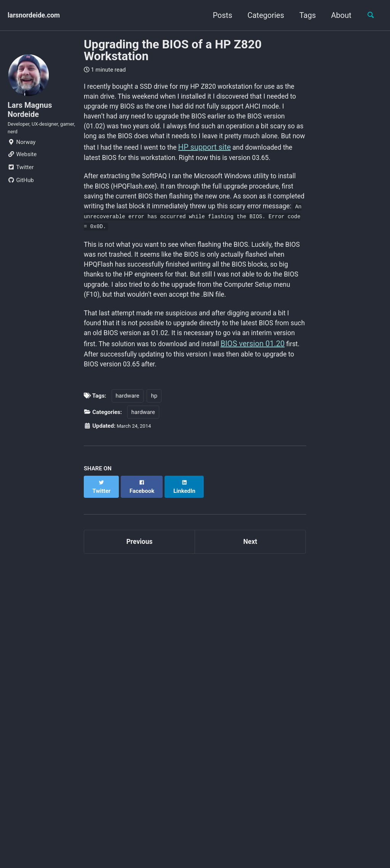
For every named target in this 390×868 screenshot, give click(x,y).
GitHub (21, 190)
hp (154, 459)
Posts (218, 15)
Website (22, 164)
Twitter (21, 177)
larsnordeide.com (38, 15)
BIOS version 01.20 (138, 414)
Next (250, 599)
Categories (262, 15)
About (337, 15)
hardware (128, 459)
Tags (303, 15)
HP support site (185, 167)
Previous (140, 599)
